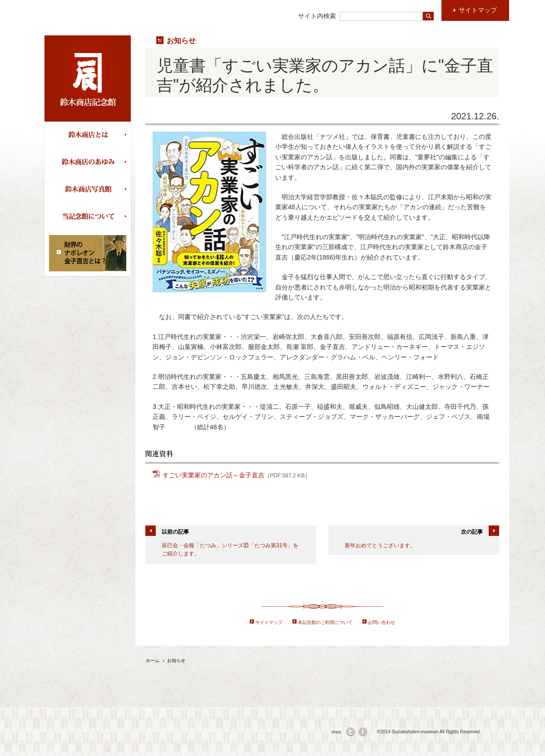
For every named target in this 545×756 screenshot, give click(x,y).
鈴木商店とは (90, 135)
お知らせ (181, 40)
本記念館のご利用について (325, 622)
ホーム (153, 660)
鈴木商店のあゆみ (90, 162)
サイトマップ (269, 622)
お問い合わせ (381, 622)
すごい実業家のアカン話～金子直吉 (236, 474)
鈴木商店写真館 (90, 190)
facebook (363, 732)
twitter (351, 732)
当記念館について (90, 217)
